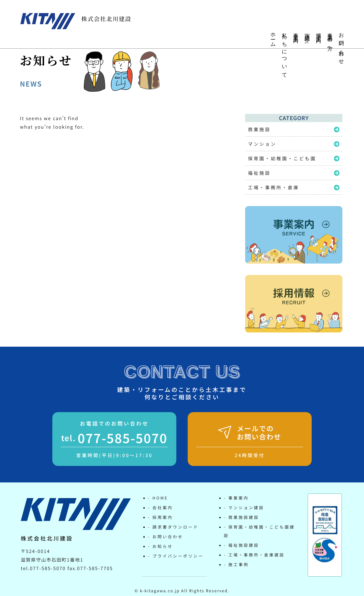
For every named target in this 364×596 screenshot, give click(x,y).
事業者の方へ (330, 40)
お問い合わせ (341, 46)
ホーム (273, 37)
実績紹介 (307, 32)
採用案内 (318, 32)
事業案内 (296, 32)
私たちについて (284, 53)
